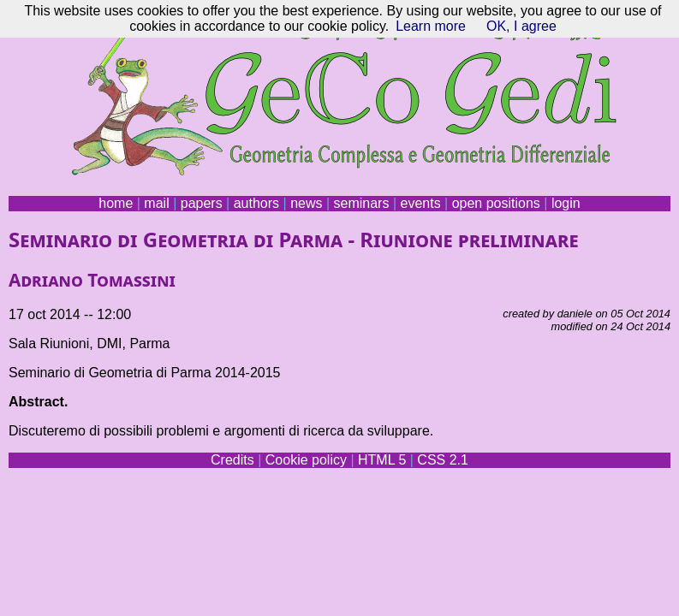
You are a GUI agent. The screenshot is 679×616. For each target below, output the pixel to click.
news (306, 203)
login (566, 203)
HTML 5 (382, 460)
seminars (362, 203)
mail (156, 203)
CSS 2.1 (443, 460)
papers (202, 203)
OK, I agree (521, 26)
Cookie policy (306, 460)
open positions (496, 203)
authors (256, 203)
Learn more (431, 26)
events (420, 203)
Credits (232, 460)
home (116, 203)
